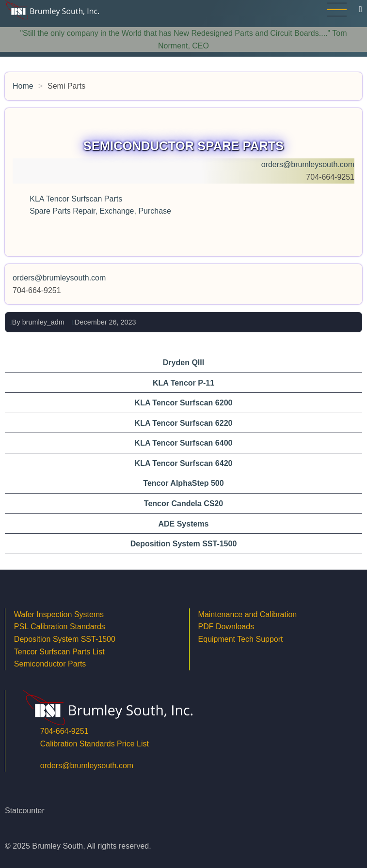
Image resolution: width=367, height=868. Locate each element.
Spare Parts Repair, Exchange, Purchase (100, 211)
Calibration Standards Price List (95, 744)
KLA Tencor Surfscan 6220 (184, 423)
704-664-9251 (64, 731)
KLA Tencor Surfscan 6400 (184, 443)
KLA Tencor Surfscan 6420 (184, 463)
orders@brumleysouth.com (308, 164)
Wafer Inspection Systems (59, 614)
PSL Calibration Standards (60, 627)
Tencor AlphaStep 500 (183, 483)
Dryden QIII (183, 363)
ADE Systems (183, 524)
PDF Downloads (226, 627)
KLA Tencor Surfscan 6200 (184, 403)
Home (23, 86)
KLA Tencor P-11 (183, 383)
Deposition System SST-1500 (184, 544)
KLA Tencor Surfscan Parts (77, 199)
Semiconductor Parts (50, 664)
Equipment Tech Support (242, 639)
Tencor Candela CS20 (183, 504)
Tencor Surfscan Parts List (59, 652)
